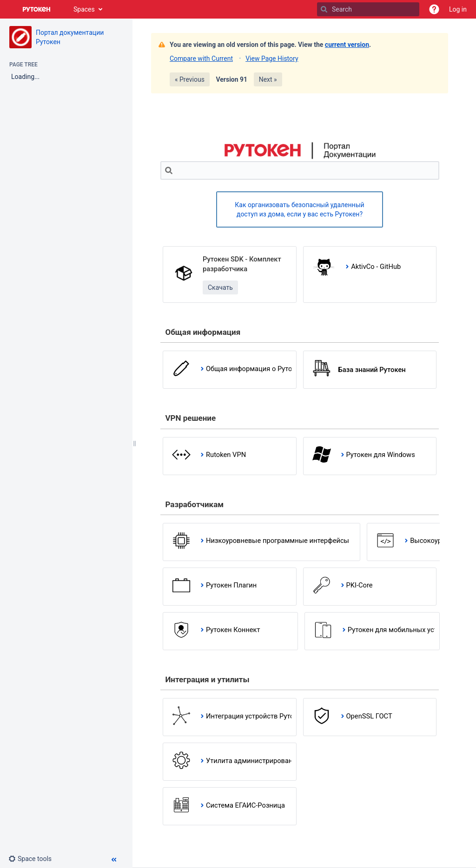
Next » (268, 79)
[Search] (324, 9)
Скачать (220, 287)
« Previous (190, 79)
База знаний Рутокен (372, 370)
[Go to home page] (37, 9)
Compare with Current (201, 59)
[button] (434, 9)
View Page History (272, 59)
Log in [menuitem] (458, 9)
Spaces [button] (84, 9)
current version (347, 45)
